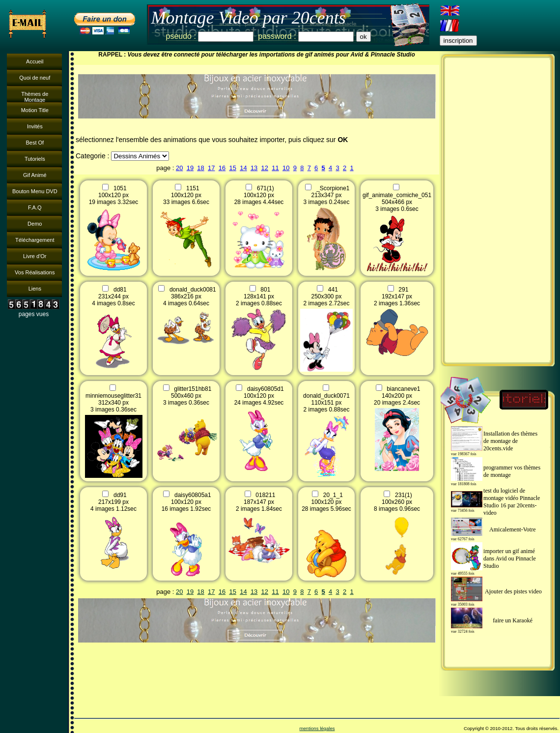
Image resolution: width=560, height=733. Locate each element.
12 (265, 168)
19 (190, 168)
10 (286, 168)
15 (232, 168)
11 (275, 168)
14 (243, 168)
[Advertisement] (498, 210)
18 (200, 168)
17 (211, 168)
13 (254, 168)
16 (222, 168)
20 (179, 168)
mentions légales (317, 728)
